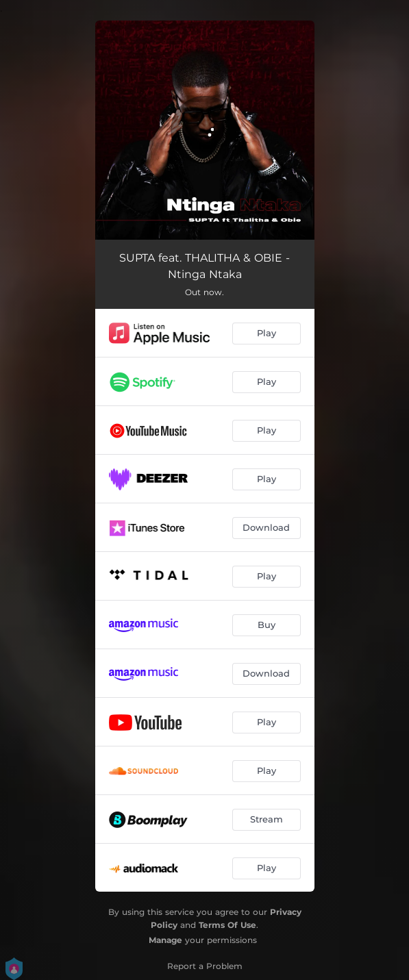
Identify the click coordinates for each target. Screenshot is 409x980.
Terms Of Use (227, 925)
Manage (165, 940)
